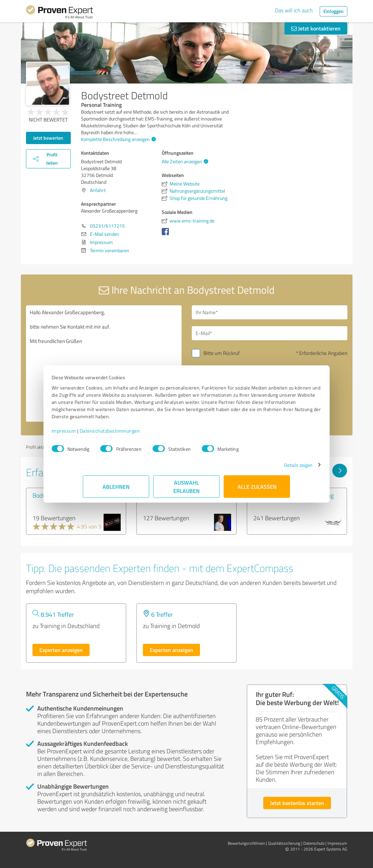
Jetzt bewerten (48, 138)
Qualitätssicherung (284, 843)
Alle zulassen (257, 490)
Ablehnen (116, 490)
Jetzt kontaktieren (316, 28)
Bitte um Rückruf (222, 353)
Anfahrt (98, 190)
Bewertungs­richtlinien (246, 843)
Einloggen (334, 11)
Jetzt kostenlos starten (297, 803)
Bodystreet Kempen (58, 495)
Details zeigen (267, 468)
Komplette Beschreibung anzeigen (118, 139)
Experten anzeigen (61, 650)
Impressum (95, 434)
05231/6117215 (107, 226)
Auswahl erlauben (186, 490)
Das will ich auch (294, 10)
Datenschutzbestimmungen (141, 434)
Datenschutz (314, 843)
